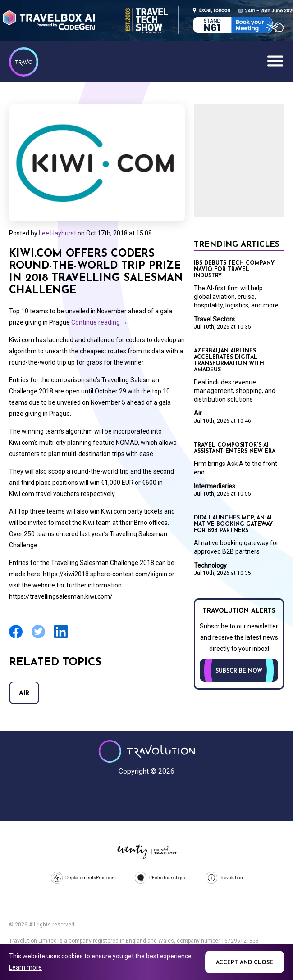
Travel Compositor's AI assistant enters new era (235, 448)
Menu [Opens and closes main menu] (275, 61)
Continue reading (99, 322)
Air (24, 693)
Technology (210, 565)
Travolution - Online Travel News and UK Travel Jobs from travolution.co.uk (147, 751)
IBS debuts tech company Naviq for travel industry (234, 270)
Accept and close (245, 963)
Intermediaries (215, 486)
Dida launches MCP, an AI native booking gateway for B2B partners (233, 524)
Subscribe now (239, 671)
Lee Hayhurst (57, 233)
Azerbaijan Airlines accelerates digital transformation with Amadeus (229, 361)
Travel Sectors (214, 319)
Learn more (25, 967)
